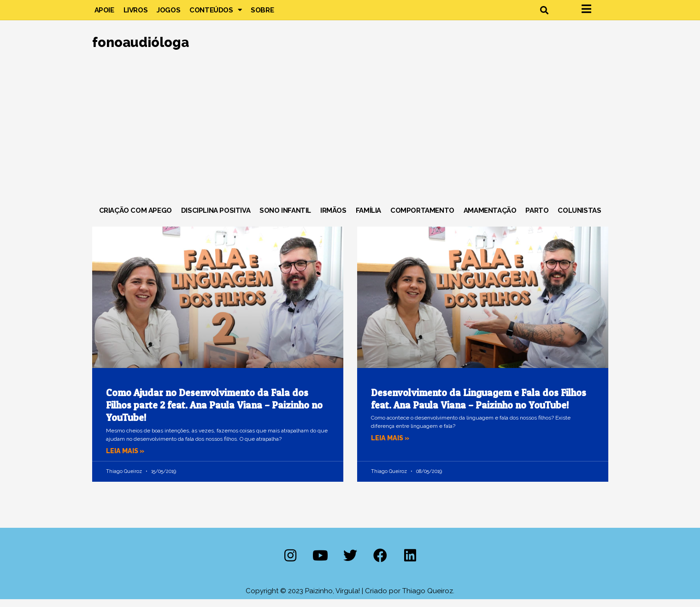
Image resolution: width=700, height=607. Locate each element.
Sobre (262, 14)
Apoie (104, 14)
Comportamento (422, 218)
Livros (136, 14)
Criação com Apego (135, 218)
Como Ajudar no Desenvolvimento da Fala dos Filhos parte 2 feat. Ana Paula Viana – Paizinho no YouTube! (214, 413)
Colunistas (579, 218)
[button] (544, 14)
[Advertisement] (350, 138)
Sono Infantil (285, 218)
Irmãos (333, 218)
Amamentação (490, 218)
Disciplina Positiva (216, 218)
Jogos (168, 14)
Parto (537, 218)
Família (368, 218)
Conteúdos (215, 14)
